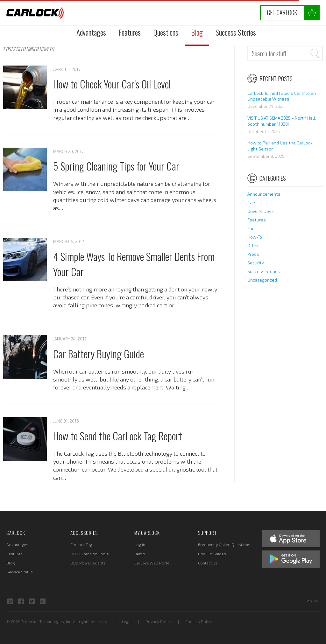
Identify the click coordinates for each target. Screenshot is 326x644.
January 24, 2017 (70, 339)
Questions (166, 32)
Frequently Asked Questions (224, 544)
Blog (197, 32)
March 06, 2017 (69, 241)
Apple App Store (291, 539)
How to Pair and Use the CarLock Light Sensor (280, 146)
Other (253, 246)
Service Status (20, 572)
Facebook (21, 601)
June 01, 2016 (66, 421)
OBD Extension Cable (90, 554)
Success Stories (236, 32)
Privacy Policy (159, 621)
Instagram (10, 601)
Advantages (91, 32)
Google (43, 601)
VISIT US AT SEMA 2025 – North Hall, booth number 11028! (282, 121)
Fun (251, 228)
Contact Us (208, 563)
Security (256, 263)
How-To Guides (212, 554)
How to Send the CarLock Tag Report (118, 436)
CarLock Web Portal (152, 563)
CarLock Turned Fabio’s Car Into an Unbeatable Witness (282, 96)
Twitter (32, 601)
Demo (140, 554)
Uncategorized (262, 280)
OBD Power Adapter (89, 563)
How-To (255, 237)
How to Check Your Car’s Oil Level (112, 84)
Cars (252, 203)
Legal (127, 621)
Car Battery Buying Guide (99, 353)
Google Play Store (291, 559)
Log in (140, 544)
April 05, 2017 (67, 69)
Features (130, 32)
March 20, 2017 (68, 151)
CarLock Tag (81, 544)
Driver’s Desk (261, 211)
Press (253, 254)
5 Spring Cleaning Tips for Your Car (116, 166)
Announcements (264, 194)
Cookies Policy (199, 621)
